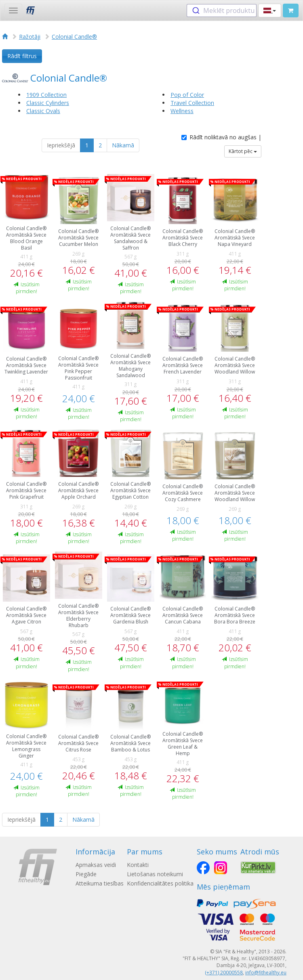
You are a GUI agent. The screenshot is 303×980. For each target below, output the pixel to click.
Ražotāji (30, 37)
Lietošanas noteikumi (155, 874)
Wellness (182, 111)
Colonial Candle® (74, 37)
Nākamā (123, 145)
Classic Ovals (43, 111)
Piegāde (86, 874)
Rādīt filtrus (22, 56)
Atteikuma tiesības (100, 883)
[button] (270, 10)
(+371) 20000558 (224, 973)
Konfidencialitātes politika (160, 883)
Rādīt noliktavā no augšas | (221, 137)
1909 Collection (46, 95)
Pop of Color (187, 95)
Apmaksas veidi (96, 865)
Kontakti (138, 865)
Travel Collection (192, 103)
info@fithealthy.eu (266, 973)
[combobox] (222, 10)
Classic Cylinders (48, 103)
